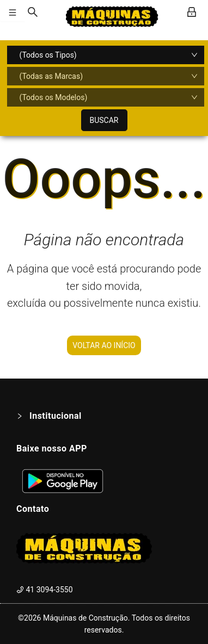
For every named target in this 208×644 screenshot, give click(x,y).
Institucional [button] (49, 416)
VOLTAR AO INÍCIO (104, 345)
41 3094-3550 (45, 590)
